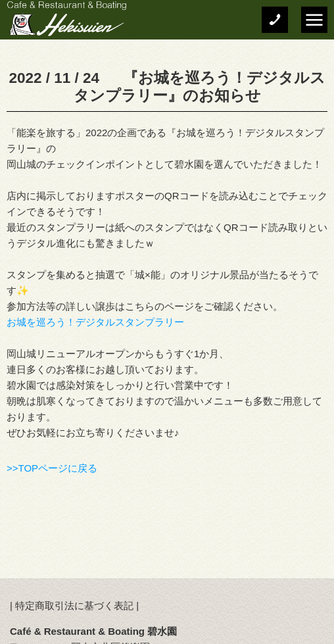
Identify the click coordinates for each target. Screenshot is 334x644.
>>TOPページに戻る (52, 468)
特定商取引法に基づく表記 (74, 606)
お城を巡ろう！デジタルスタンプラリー (95, 322)
